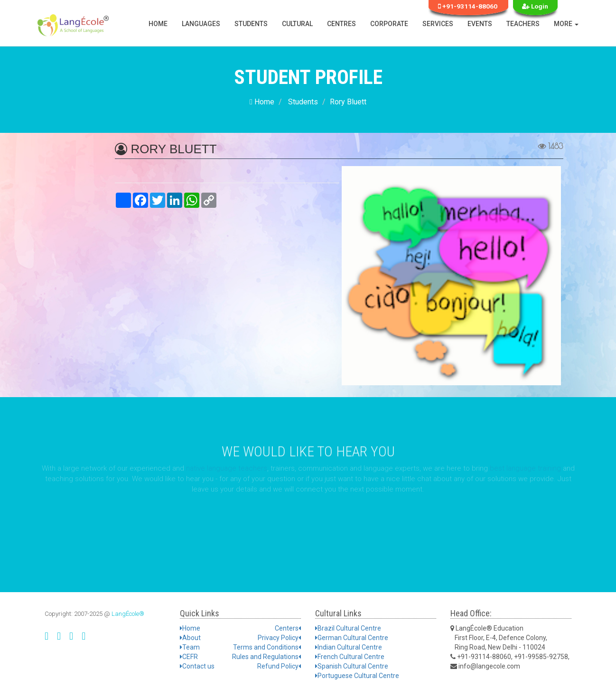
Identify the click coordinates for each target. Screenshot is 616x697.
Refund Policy (279, 666)
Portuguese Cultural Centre (357, 676)
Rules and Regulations (266, 657)
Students (251, 24)
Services (438, 24)
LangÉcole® (128, 614)
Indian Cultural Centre (349, 647)
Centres (341, 24)
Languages (201, 24)
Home (158, 24)
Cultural (297, 24)
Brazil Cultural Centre (348, 628)
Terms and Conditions (267, 647)
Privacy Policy (279, 638)
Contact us (197, 666)
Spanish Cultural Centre (352, 666)
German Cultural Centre (352, 638)
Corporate (389, 24)
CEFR (189, 657)
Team (190, 647)
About (190, 638)
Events (480, 24)
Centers (288, 628)
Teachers (523, 24)
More (566, 24)
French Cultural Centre (350, 657)
